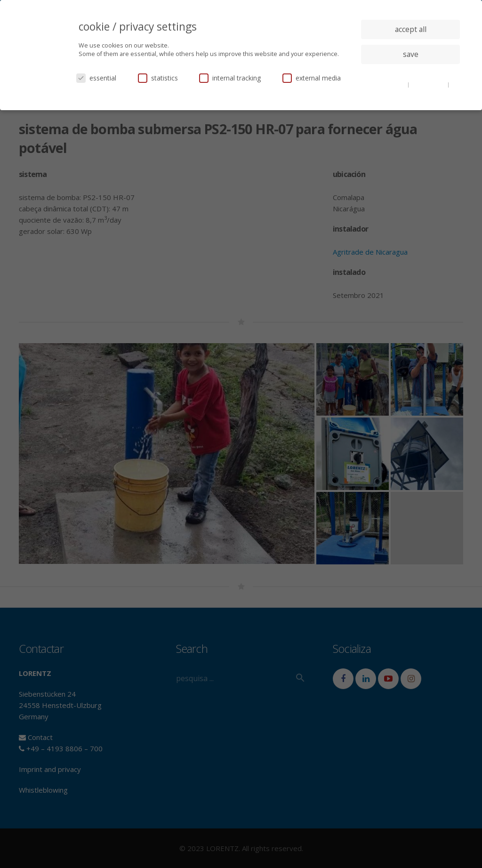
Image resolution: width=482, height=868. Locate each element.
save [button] (411, 54)
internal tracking (230, 78)
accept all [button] (411, 29)
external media (312, 78)
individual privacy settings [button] (411, 73)
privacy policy (429, 84)
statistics (158, 78)
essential (96, 78)
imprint (411, 91)
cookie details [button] (388, 84)
